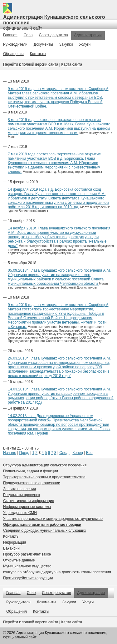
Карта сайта (72, 64)
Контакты (38, 54)
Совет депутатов (53, 35)
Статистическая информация (29, 501)
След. (64, 453)
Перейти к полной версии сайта (31, 64)
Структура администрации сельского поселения (45, 465)
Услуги (85, 44)
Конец (78, 453)
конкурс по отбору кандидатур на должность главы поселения (57, 572)
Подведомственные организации (32, 483)
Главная (10, 35)
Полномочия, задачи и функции (31, 471)
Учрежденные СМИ (20, 513)
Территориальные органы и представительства (44, 477)
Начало (10, 453)
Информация (15, 542)
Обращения (13, 54)
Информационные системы (27, 507)
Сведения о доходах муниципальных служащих (45, 531)
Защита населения (19, 489)
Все (89, 453)
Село (28, 35)
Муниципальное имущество (27, 566)
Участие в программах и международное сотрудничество (53, 519)
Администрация (88, 35)
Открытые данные (19, 560)
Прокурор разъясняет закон (27, 554)
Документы (43, 44)
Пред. (24, 453)
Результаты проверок (22, 495)
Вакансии (11, 548)
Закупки (66, 44)
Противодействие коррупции (28, 578)
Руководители (15, 44)
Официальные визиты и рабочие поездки (42, 525)
